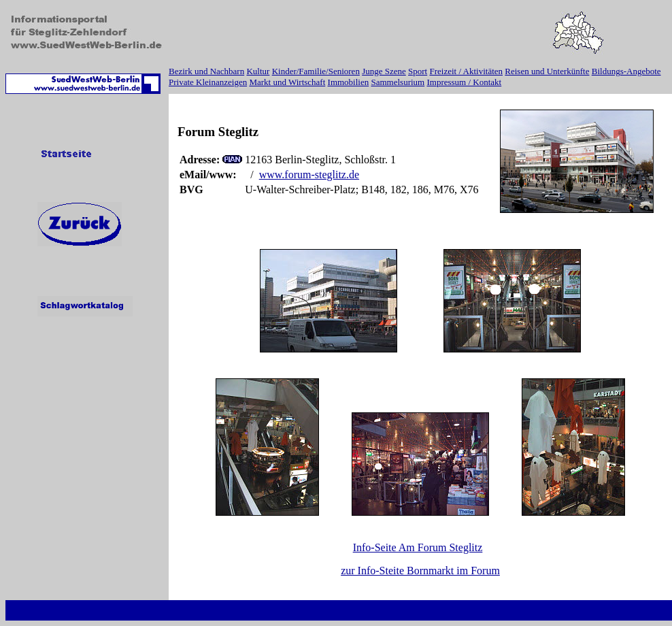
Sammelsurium (398, 82)
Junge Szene (384, 71)
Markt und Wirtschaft (287, 82)
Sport (418, 71)
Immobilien (349, 82)
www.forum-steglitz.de (309, 175)
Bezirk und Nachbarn (206, 71)
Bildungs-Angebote (626, 71)
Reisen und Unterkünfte (547, 71)
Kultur (258, 71)
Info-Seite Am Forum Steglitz (418, 547)
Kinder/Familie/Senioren (316, 71)
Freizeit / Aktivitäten (466, 71)
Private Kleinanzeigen (208, 82)
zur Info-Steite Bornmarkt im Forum (420, 571)
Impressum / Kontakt (464, 82)
